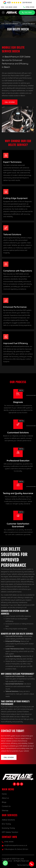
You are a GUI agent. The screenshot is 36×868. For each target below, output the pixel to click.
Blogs (4, 802)
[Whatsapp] (5, 863)
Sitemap (5, 810)
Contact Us (6, 806)
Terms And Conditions (26, 865)
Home (4, 794)
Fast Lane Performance (10, 24)
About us (5, 798)
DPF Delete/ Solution (10, 832)
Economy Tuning (8, 828)
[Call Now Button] (32, 864)
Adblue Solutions (8, 820)
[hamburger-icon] (3, 13)
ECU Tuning (6, 824)
